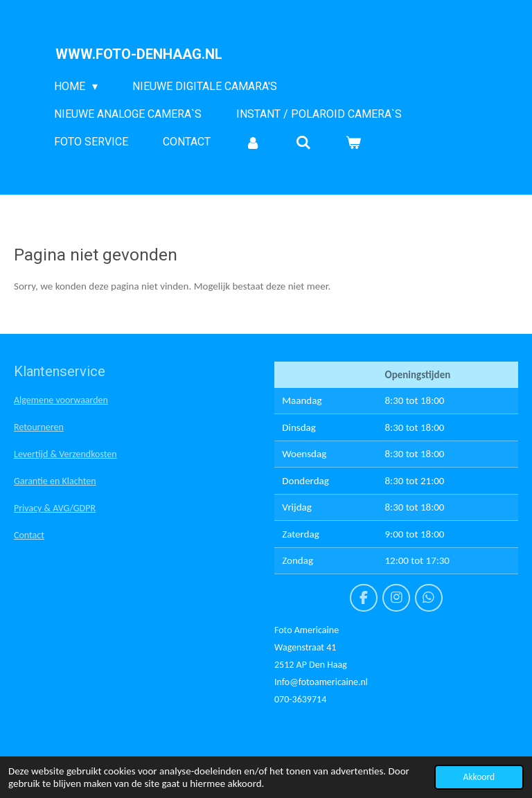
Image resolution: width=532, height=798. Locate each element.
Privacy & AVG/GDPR (55, 508)
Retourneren (39, 427)
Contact (29, 535)
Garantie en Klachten (55, 481)
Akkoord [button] (479, 777)
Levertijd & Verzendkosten (65, 454)
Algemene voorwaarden (61, 400)
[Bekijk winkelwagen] (353, 142)
